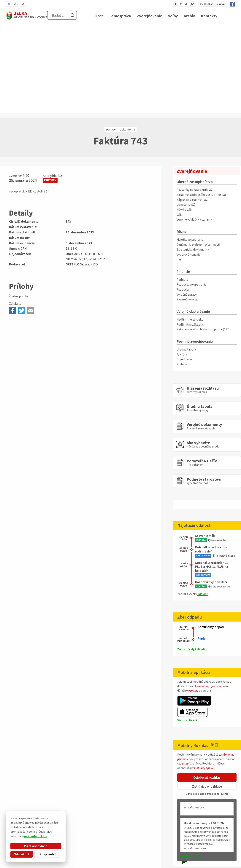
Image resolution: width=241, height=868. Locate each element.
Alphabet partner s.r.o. (55, 827)
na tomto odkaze (24, 836)
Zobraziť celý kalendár (192, 560)
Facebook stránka (223, 856)
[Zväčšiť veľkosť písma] (192, 4)
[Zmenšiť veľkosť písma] (181, 4)
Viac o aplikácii (187, 631)
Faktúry (50, 91)
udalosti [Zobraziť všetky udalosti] (203, 505)
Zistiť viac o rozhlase (207, 698)
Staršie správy (190, 767)
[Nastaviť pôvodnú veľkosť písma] (186, 4)
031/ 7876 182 (220, 848)
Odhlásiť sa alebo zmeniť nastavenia (207, 705)
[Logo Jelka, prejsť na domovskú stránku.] (27, 15)
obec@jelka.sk (221, 852)
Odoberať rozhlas (207, 688)
